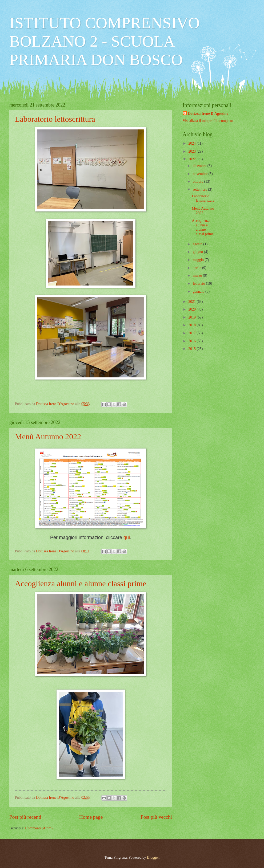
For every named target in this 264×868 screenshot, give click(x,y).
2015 (192, 349)
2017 (192, 333)
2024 (192, 143)
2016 (192, 341)
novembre (201, 174)
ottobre (199, 182)
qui (127, 537)
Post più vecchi (156, 817)
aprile (197, 268)
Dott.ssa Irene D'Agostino (208, 114)
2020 (192, 309)
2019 (192, 317)
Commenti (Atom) (39, 828)
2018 (192, 325)
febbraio (199, 284)
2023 (192, 151)
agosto (198, 244)
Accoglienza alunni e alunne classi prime (81, 583)
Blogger (153, 857)
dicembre (200, 166)
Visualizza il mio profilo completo (208, 121)
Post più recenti (25, 817)
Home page (91, 817)
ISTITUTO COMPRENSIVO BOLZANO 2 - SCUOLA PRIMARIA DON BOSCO (105, 41)
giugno (198, 252)
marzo (198, 276)
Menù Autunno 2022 (48, 436)
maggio (199, 260)
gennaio (199, 292)
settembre (200, 190)
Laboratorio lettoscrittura (55, 119)
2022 (192, 159)
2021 (192, 302)
